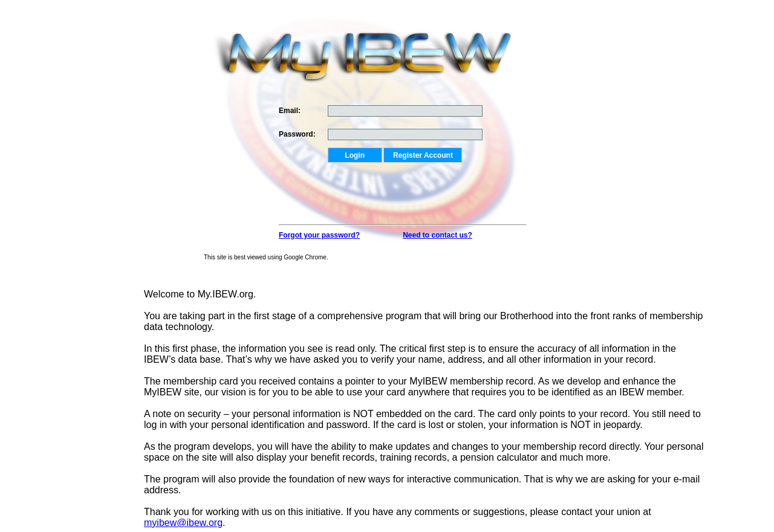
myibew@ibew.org (183, 523)
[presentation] (420, 186)
